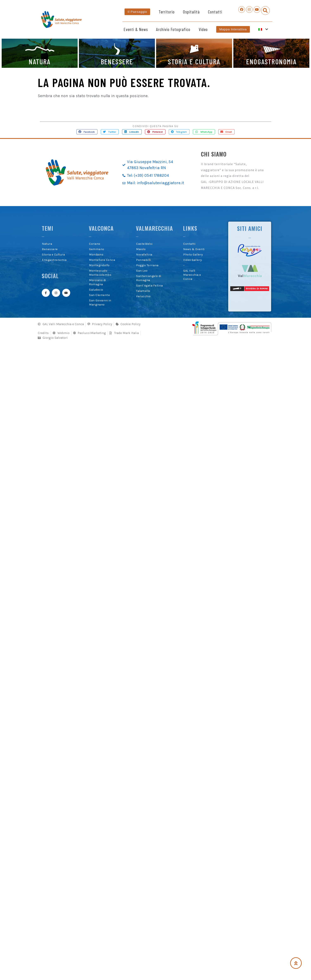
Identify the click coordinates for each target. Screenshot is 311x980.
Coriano (95, 244)
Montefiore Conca (102, 260)
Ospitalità (191, 12)
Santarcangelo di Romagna (149, 278)
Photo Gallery (193, 255)
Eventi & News (136, 29)
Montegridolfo (99, 265)
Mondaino (96, 255)
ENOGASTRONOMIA (271, 61)
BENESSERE (117, 61)
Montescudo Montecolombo (100, 273)
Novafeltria (144, 255)
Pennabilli (143, 260)
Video (203, 29)
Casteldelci (144, 244)
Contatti (215, 12)
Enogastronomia (54, 260)
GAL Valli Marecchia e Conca (192, 275)
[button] (265, 11)
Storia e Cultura (53, 255)
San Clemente (99, 295)
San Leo (142, 271)
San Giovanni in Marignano (100, 303)
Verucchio (143, 296)
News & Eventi (194, 249)
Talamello (143, 291)
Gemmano (97, 249)
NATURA (40, 61)
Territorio (167, 12)
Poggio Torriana (147, 265)
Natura (47, 244)
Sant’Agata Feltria (149, 286)
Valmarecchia (154, 228)
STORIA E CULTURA (194, 61)
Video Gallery (193, 260)
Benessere (50, 249)
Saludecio (96, 290)
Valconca (101, 228)
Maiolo (141, 249)
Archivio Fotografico (173, 29)
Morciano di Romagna (97, 282)
